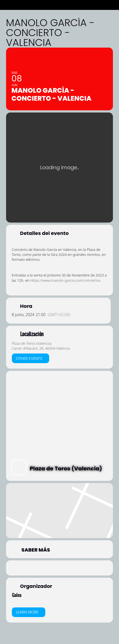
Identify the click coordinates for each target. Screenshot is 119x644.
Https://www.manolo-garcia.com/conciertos (65, 280)
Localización (32, 334)
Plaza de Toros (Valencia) (32, 343)
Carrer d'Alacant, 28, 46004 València (41, 348)
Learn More (27, 612)
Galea (17, 595)
